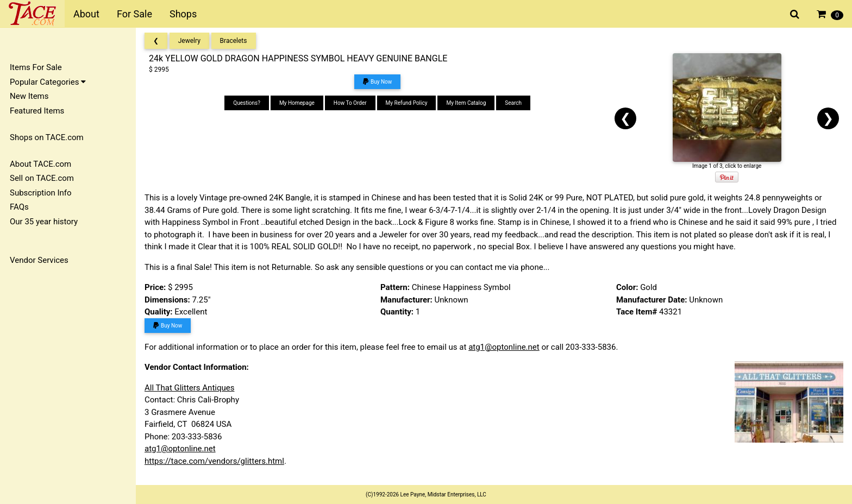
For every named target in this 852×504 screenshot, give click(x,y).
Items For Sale (36, 67)
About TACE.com (40, 164)
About (86, 14)
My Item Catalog (466, 103)
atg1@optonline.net (504, 347)
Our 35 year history (44, 222)
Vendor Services (39, 260)
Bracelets (234, 41)
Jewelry (189, 41)
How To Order (350, 103)
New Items (29, 96)
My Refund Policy (407, 103)
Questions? (247, 103)
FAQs (19, 207)
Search (513, 103)
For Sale (134, 14)
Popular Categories (48, 82)
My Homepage (297, 103)
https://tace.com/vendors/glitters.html (214, 461)
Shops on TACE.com (47, 137)
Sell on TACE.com (42, 178)
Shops (183, 14)
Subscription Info (41, 193)
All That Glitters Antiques (189, 388)
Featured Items (37, 111)
